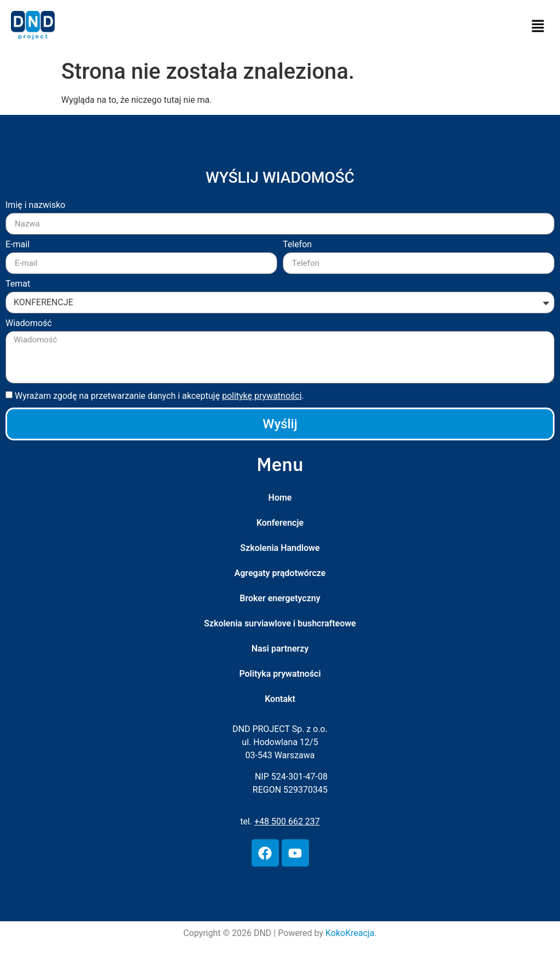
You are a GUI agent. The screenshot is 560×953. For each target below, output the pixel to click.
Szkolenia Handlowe (280, 548)
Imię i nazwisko (35, 205)
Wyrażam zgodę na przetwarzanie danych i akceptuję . (159, 396)
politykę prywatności (262, 396)
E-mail (17, 245)
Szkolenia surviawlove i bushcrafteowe (280, 623)
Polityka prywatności (280, 674)
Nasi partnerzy (280, 649)
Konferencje (280, 523)
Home (280, 498)
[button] (538, 27)
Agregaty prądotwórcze (280, 573)
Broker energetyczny (280, 598)
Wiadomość (29, 324)
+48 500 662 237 (287, 821)
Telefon (297, 245)
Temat (18, 284)
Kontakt (280, 699)
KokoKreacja (350, 933)
